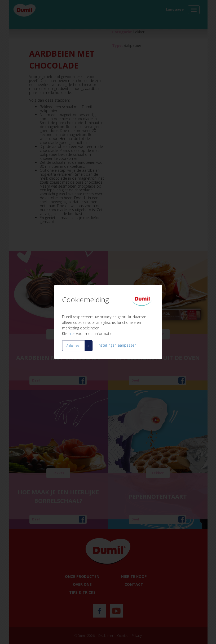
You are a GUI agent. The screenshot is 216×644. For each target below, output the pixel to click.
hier (72, 334)
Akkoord (73, 346)
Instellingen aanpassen (117, 345)
